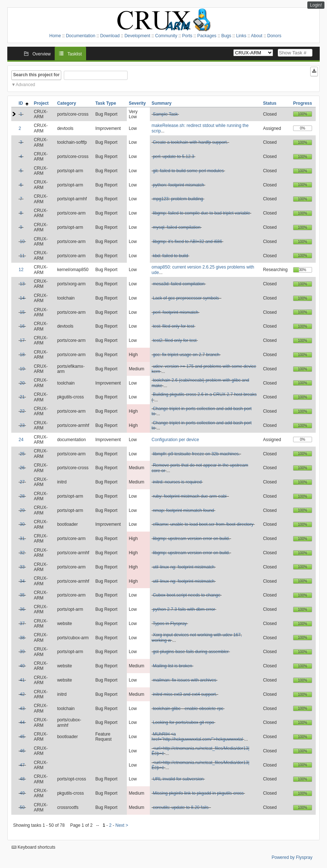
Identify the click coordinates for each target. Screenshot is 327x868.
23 (22, 425)
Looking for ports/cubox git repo (183, 722)
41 (22, 680)
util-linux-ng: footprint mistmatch (184, 567)
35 (22, 595)
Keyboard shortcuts (34, 847)
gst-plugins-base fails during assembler (191, 652)
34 (22, 581)
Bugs (226, 36)
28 (22, 496)
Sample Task (165, 114)
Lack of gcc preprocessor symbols (186, 298)
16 (22, 326)
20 (22, 383)
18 (22, 355)
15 (22, 312)
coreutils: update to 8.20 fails (181, 807)
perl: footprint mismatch (176, 312)
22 (22, 411)
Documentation (81, 36)
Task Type (106, 103)
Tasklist (75, 54)
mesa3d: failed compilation (179, 284)
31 (22, 539)
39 (22, 652)
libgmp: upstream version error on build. (191, 539)
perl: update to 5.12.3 (173, 157)
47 (22, 765)
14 (22, 298)
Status (270, 103)
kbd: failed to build (170, 256)
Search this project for (36, 75)
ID (24, 103)
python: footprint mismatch (178, 185)
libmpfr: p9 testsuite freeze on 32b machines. (196, 454)
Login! (316, 5)
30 (22, 524)
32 (22, 553)
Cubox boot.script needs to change (186, 595)
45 (22, 737)
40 (22, 666)
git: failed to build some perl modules (188, 171)
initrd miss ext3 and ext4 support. (185, 694)
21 (22, 397)
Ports (187, 36)
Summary (162, 103)
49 (22, 793)
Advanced (25, 85)
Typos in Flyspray (170, 624)
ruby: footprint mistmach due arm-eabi (190, 496)
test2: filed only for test (175, 340)
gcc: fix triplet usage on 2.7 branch (186, 355)
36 (22, 609)
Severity (137, 103)
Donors (274, 36)
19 (22, 369)
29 (22, 510)
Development (137, 36)
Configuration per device (175, 440)
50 (22, 807)
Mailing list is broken (172, 666)
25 (22, 454)
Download (110, 36)
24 (21, 440)
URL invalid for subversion (178, 779)
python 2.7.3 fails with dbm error (184, 609)
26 (22, 468)
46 (22, 751)
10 (22, 242)
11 (22, 256)
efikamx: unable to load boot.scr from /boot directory (203, 524)
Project (41, 103)
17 (22, 340)
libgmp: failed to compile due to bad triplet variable (201, 213)
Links (241, 36)
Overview (42, 54)
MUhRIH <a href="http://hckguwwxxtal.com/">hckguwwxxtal (197, 737)
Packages (207, 36)
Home (55, 36)
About (256, 36)
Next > (122, 825)
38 (22, 638)
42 (22, 694)
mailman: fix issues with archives (184, 680)
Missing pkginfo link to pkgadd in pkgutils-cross (198, 793)
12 (21, 270)
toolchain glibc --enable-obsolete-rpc (188, 709)
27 (22, 482)
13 (22, 284)
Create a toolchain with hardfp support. (190, 142)
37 (22, 624)
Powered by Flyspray (292, 857)
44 (22, 722)
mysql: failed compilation (177, 227)
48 (22, 779)
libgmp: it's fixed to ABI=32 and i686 (187, 242)
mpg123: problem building (178, 199)
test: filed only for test (173, 326)
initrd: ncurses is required (177, 482)
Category (67, 103)
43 (22, 709)
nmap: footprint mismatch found (183, 510)
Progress (303, 103)
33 (22, 567)
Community (166, 36)
